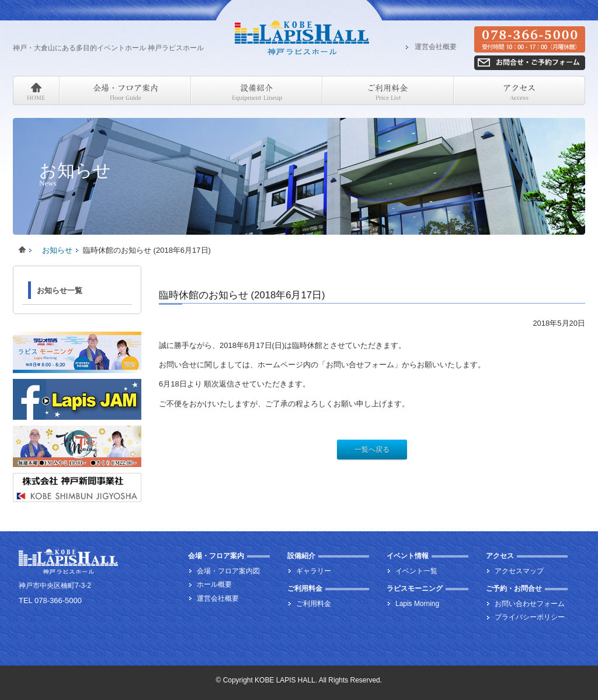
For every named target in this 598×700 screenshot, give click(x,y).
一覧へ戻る (372, 450)
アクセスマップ (519, 571)
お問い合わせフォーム (530, 604)
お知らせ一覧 (60, 290)
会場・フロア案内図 (228, 571)
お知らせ (57, 250)
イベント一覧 (416, 571)
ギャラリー (314, 571)
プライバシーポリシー (530, 617)
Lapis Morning (417, 604)
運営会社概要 (436, 47)
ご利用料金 (314, 604)
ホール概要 (214, 584)
